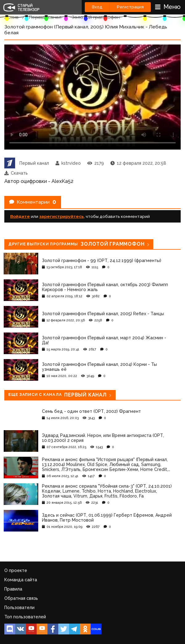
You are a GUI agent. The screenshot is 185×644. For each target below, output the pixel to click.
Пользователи (19, 608)
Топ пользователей (25, 617)
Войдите (20, 216)
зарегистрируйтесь (62, 216)
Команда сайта (21, 580)
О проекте (16, 570)
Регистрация (130, 7)
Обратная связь (21, 598)
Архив (11, 17)
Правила (13, 589)
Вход (97, 7)
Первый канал (45, 17)
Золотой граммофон (96, 17)
